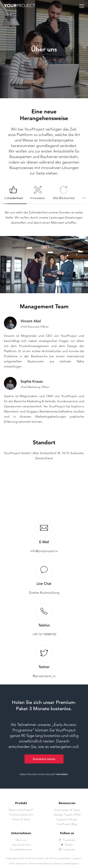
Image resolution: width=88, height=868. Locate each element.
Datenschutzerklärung (40, 863)
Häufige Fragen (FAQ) (67, 815)
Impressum (22, 863)
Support (77, 858)
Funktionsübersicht (21, 815)
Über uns (21, 840)
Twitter (67, 845)
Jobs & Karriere (21, 845)
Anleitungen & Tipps (67, 810)
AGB (12, 863)
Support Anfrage (67, 819)
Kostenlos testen (44, 759)
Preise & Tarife (21, 819)
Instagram (67, 850)
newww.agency (71, 863)
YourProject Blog (67, 824)
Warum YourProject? (21, 810)
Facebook (67, 840)
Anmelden (62, 774)
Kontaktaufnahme (21, 850)
